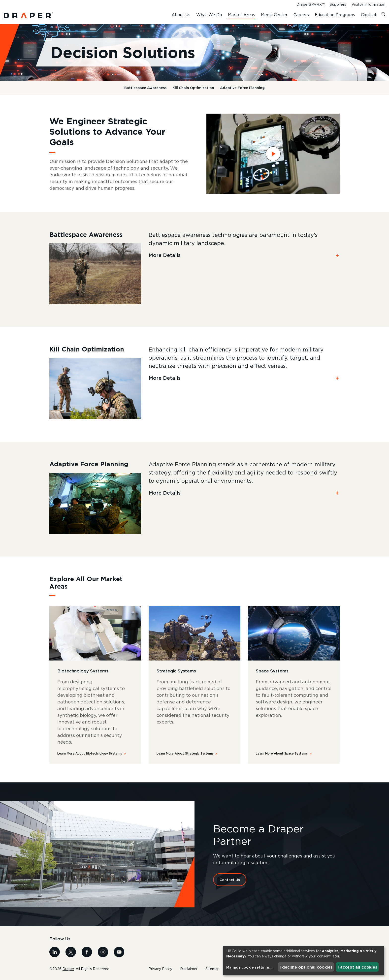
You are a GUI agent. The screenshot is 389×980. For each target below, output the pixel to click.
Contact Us (230, 880)
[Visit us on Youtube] (119, 952)
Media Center (274, 15)
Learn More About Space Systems (282, 753)
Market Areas (242, 15)
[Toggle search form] (383, 15)
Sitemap (212, 969)
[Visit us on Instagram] (103, 952)
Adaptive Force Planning (242, 88)
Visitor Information (368, 4)
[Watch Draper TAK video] (273, 154)
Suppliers (338, 4)
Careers (301, 15)
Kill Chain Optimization (193, 88)
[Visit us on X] (71, 952)
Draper (68, 969)
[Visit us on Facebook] (87, 952)
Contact (369, 15)
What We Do (209, 15)
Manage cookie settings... (249, 967)
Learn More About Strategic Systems (185, 753)
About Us (181, 15)
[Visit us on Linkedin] (55, 952)
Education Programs (335, 15)
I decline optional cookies (306, 967)
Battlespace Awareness (145, 88)
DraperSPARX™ (310, 4)
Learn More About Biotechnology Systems (90, 753)
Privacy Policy (160, 969)
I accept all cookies (357, 967)
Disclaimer (189, 969)
